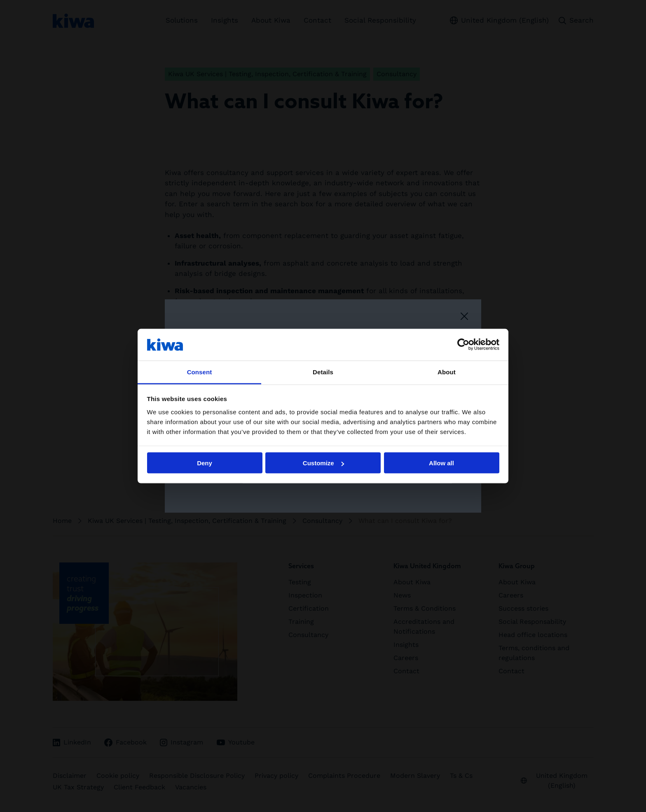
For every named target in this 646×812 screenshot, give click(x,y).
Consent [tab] (200, 372)
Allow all (441, 463)
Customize (323, 463)
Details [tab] (323, 372)
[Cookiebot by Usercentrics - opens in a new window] (463, 345)
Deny (205, 463)
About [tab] (447, 372)
